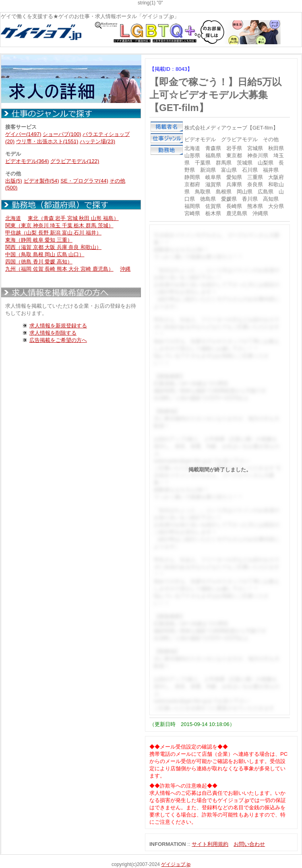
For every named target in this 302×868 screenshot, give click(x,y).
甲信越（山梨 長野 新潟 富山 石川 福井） (53, 233)
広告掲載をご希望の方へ (58, 340)
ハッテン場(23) (97, 141)
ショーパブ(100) (62, 134)
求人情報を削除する (53, 333)
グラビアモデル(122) (75, 161)
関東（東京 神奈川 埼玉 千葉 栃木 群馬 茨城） (59, 225)
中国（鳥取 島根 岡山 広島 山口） (45, 254)
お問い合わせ (249, 844)
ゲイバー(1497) (23, 134)
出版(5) (14, 181)
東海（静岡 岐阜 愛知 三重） (39, 240)
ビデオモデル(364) (27, 161)
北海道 (13, 218)
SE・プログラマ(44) (84, 181)
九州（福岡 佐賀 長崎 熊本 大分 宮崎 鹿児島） (59, 269)
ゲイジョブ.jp (176, 864)
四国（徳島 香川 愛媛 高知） (39, 262)
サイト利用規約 (210, 844)
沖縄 (125, 269)
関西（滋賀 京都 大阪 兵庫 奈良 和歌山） (53, 247)
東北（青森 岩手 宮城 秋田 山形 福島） (73, 218)
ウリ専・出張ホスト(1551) (47, 141)
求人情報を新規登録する (58, 326)
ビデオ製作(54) (41, 181)
